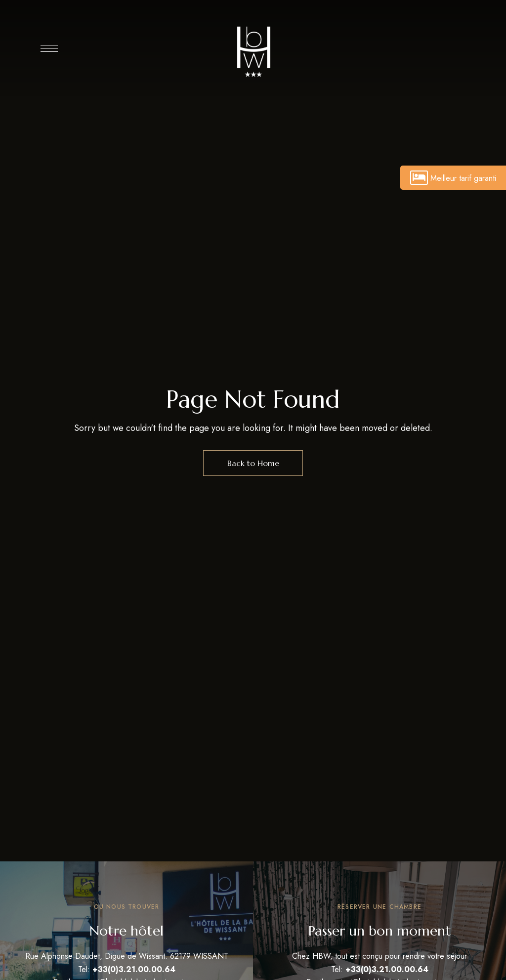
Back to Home (253, 463)
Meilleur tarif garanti (453, 178)
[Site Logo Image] (253, 51)
